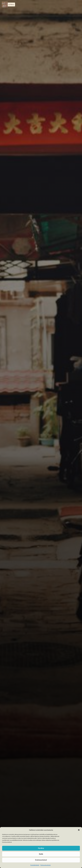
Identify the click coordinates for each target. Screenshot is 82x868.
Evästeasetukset (41, 860)
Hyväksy (41, 848)
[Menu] (5, 5)
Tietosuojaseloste (45, 865)
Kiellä (41, 854)
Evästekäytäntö (35, 865)
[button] (79, 830)
